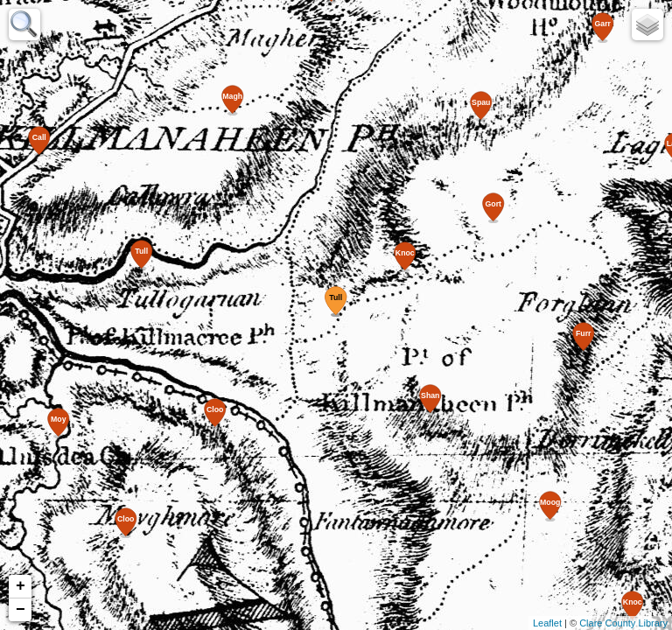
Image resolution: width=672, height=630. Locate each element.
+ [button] (21, 586)
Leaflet (547, 623)
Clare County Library (623, 623)
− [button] (21, 610)
